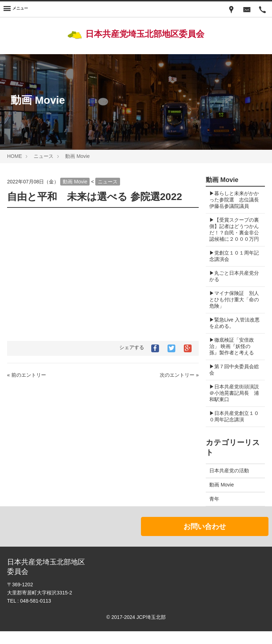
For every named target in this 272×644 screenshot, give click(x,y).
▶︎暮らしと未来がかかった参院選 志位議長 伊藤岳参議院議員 (232, 203)
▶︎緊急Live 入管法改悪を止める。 (232, 336)
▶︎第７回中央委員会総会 (232, 382)
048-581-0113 (36, 614)
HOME (15, 156)
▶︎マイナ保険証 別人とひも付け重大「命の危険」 (232, 312)
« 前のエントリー (27, 375)
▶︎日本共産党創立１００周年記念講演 (232, 429)
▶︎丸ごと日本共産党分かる (232, 289)
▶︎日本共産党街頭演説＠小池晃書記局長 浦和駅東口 (234, 406)
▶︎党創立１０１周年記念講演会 (232, 269)
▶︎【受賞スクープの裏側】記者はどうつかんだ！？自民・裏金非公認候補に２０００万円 (232, 239)
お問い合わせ (205, 539)
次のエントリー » (179, 375)
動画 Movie (77, 156)
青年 (214, 512)
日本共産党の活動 (229, 483)
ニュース (44, 156)
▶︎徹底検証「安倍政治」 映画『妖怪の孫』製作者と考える (232, 359)
